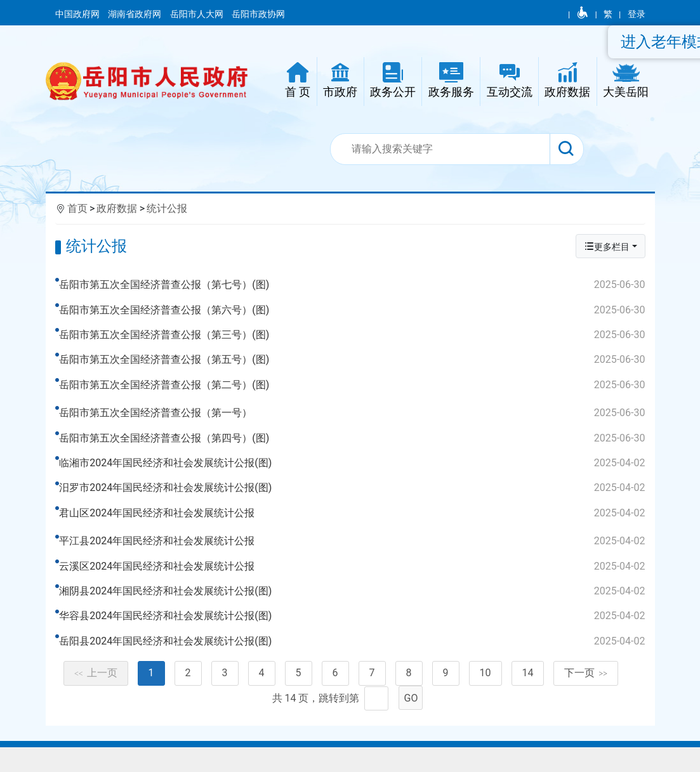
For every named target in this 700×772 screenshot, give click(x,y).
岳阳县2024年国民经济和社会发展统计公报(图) (354, 661)
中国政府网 (78, 14)
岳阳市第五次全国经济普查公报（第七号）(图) (354, 285)
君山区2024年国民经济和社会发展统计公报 (354, 523)
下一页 (586, 703)
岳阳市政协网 (258, 14)
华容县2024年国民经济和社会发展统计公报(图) (354, 636)
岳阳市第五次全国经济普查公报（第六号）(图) (354, 310)
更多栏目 (607, 246)
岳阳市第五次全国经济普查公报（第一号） (354, 423)
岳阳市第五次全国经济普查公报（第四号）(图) (354, 448)
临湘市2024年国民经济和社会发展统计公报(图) (354, 473)
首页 (77, 208)
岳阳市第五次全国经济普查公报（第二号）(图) (354, 385)
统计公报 (167, 208)
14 (528, 703)
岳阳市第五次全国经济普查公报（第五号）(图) (354, 360)
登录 (637, 14)
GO (411, 728)
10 (485, 703)
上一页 (96, 703)
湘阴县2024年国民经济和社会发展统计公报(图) (354, 611)
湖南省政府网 (135, 14)
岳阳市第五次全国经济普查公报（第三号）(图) (354, 335)
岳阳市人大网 (198, 14)
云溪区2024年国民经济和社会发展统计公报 (354, 586)
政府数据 (117, 208)
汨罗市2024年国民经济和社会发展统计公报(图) (354, 498)
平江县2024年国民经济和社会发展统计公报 (354, 561)
